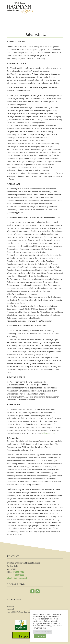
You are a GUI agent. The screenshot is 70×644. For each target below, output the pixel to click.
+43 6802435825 (18, 572)
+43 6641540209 (15, 575)
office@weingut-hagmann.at (17, 578)
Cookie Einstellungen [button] (43, 632)
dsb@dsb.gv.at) (49, 433)
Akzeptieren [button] (40, 636)
